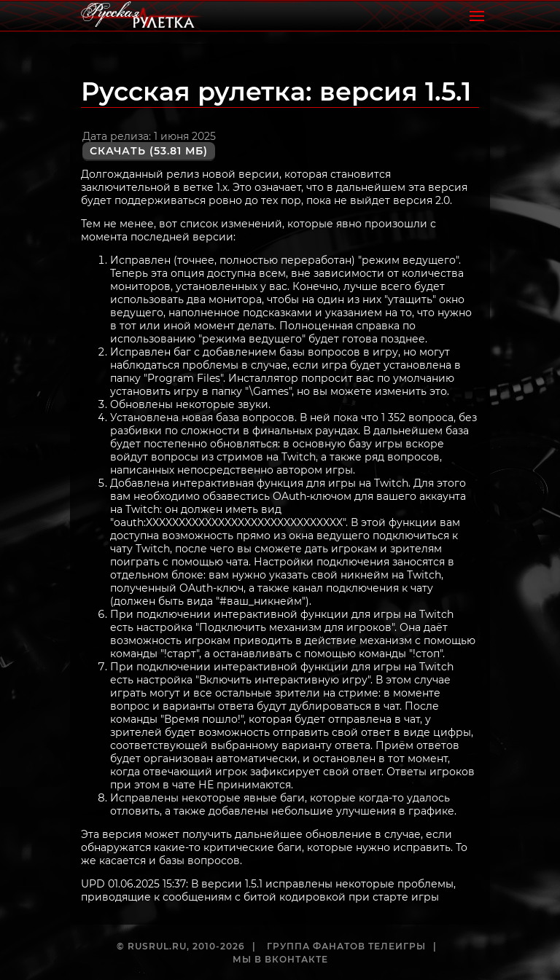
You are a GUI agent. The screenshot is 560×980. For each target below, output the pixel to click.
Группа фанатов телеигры (346, 946)
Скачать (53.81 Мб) (149, 151)
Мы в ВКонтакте (280, 959)
